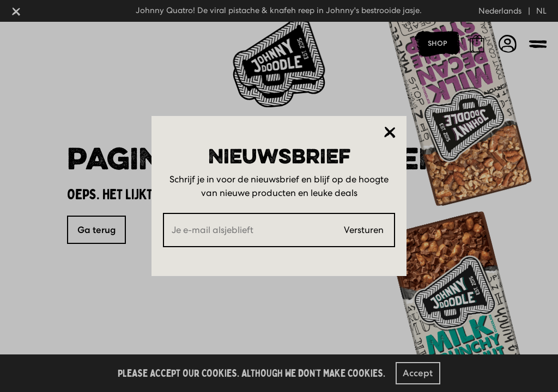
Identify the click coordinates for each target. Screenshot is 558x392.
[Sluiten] (390, 132)
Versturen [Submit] (364, 230)
